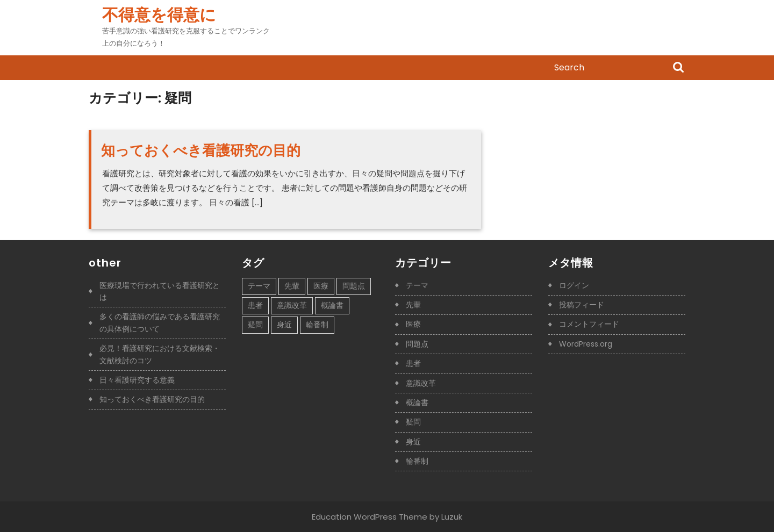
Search (678, 68)
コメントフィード (589, 324)
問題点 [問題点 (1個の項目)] (354, 286)
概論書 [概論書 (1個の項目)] (332, 305)
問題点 (417, 344)
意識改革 (421, 383)
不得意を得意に (159, 15)
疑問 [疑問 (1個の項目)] (255, 325)
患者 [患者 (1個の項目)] (255, 305)
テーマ (417, 285)
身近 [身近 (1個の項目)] (284, 325)
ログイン (574, 285)
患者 (413, 363)
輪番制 (417, 461)
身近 (413, 442)
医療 (413, 324)
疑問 (413, 422)
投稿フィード (582, 305)
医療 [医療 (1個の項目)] (321, 286)
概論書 (417, 402)
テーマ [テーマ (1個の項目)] (259, 286)
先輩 (413, 305)
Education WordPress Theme (370, 517)
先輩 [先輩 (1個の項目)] (292, 286)
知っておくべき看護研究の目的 (201, 150)
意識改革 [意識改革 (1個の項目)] (292, 305)
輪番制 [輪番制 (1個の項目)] (317, 325)
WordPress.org (586, 344)
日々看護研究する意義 (137, 380)
